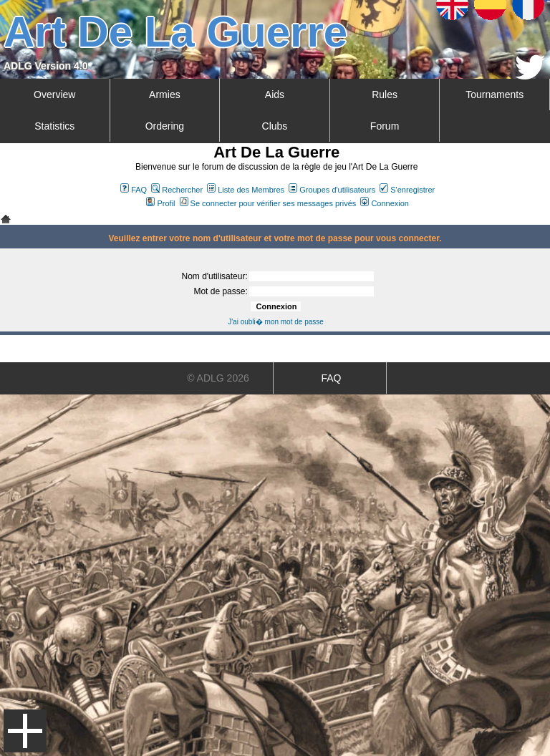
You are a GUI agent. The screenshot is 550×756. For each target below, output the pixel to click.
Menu (25, 731)
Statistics (54, 126)
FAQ (134, 190)
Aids (275, 94)
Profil (160, 203)
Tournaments (494, 94)
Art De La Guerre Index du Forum (6, 219)
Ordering (165, 126)
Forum (385, 126)
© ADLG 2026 (218, 378)
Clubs (275, 126)
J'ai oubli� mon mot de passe (276, 322)
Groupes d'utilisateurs (332, 190)
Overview (54, 94)
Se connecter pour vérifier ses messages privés (268, 203)
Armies (165, 94)
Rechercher (177, 190)
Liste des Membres (246, 190)
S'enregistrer (407, 190)
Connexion (385, 203)
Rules (385, 94)
